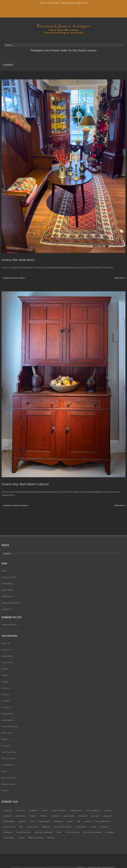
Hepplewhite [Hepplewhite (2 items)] (9, 821)
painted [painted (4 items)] (88, 821)
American (8, 505)
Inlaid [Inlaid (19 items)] (32, 821)
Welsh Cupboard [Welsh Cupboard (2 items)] (36, 838)
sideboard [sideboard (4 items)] (8, 832)
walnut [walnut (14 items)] (21, 838)
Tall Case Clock (8, 759)
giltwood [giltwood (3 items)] (108, 816)
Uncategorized (8, 765)
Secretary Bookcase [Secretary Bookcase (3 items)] (62, 827)
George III (6, 701)
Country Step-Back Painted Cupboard (25, 484)
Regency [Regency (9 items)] (46, 827)
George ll (6, 707)
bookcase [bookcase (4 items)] (8, 811)
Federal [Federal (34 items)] (44, 816)
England (5, 669)
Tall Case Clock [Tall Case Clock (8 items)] (73, 832)
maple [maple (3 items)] (70, 821)
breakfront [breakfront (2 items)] (34, 811)
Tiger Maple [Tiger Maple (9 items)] (9, 838)
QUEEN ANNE (7, 590)
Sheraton (6, 746)
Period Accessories (10, 727)
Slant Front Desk (9, 752)
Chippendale (7, 656)
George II (6, 695)
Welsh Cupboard (9, 778)
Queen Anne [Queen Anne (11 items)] (33, 827)
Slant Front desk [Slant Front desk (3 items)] (24, 832)
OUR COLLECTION (9, 577)
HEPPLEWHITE (8, 597)
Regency (5, 739)
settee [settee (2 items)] (94, 827)
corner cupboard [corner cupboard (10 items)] (93, 811)
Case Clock (6, 650)
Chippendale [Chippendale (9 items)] (76, 811)
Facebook (7, 7)
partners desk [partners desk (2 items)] (9, 827)
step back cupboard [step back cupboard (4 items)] (43, 832)
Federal (16, 505)
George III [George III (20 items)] (83, 816)
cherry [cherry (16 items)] (45, 811)
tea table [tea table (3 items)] (110, 832)
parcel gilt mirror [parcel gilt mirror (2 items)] (103, 821)
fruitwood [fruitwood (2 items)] (55, 816)
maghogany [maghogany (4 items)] (44, 821)
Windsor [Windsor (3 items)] (51, 838)
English (7, 278)
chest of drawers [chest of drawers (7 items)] (59, 811)
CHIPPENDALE (7, 584)
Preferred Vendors (9, 625)
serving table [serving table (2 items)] (81, 827)
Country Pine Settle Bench (18, 260)
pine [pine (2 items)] (21, 827)
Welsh (22, 278)
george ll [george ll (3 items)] (96, 816)
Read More (119, 278)
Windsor (5, 791)
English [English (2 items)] (33, 816)
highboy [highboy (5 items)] (22, 821)
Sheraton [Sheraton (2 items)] (105, 827)
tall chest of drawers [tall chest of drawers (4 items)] (93, 832)
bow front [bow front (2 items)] (21, 811)
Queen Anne (7, 733)
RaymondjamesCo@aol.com (75, 3)
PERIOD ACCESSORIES (11, 603)
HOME (4, 571)
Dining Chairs (7, 663)
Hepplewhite (7, 714)
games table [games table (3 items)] (69, 816)
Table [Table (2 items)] (59, 832)
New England (7, 720)
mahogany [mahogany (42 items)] (58, 821)
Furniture (15, 278)
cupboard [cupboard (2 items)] (8, 816)
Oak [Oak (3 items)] (79, 821)
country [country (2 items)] (108, 811)
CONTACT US (7, 609)
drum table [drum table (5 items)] (21, 816)
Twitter (7, 12)
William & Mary (8, 784)
